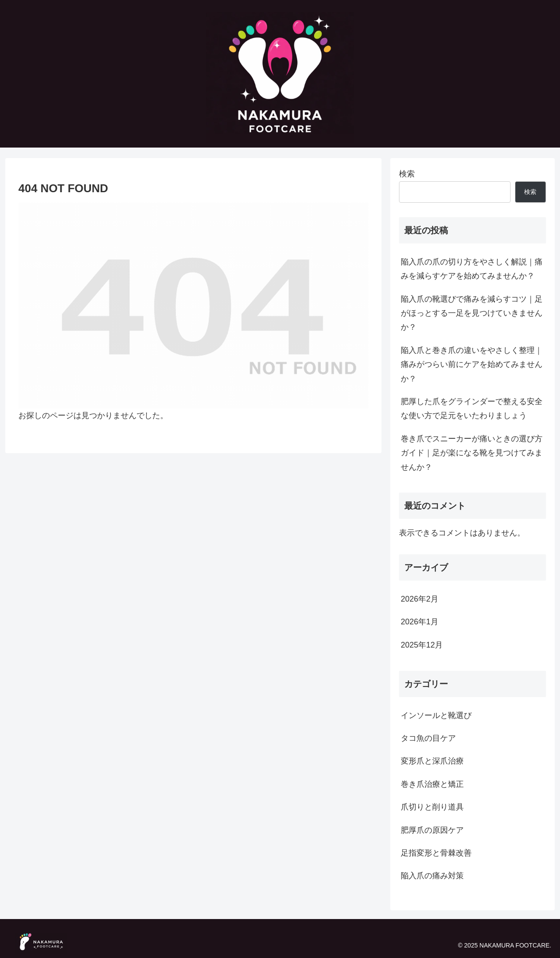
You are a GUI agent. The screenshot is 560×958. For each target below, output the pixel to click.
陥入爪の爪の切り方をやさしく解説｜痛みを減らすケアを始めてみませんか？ (472, 269)
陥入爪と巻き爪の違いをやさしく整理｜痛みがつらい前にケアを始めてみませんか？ (472, 365)
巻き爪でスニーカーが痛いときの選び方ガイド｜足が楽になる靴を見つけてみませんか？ (472, 453)
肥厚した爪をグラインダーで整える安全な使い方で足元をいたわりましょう (472, 409)
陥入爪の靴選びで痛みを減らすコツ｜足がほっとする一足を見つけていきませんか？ (472, 313)
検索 (407, 174)
